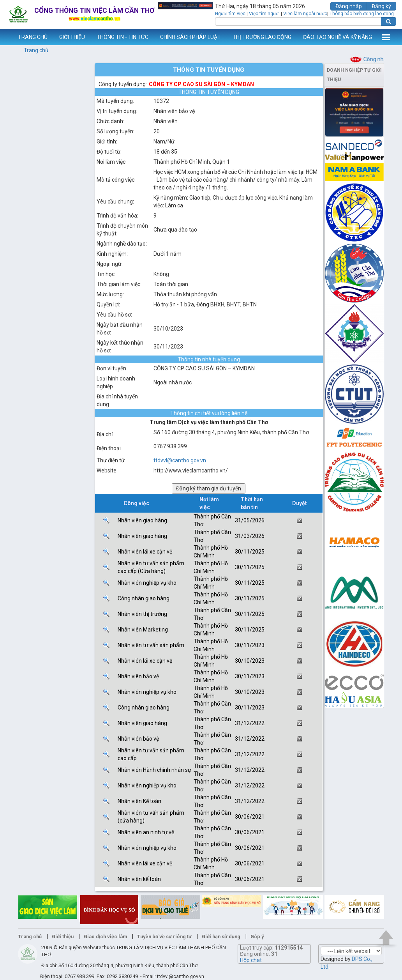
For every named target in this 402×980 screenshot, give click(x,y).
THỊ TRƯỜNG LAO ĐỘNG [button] (262, 37)
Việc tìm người (264, 14)
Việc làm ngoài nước (305, 14)
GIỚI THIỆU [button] (72, 37)
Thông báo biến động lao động (362, 14)
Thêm (386, 37)
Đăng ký (381, 6)
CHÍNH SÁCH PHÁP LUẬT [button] (190, 37)
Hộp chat (251, 960)
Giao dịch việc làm (105, 937)
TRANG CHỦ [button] (33, 37)
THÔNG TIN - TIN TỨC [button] (123, 37)
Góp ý (257, 937)
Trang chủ (36, 50)
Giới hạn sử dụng (221, 937)
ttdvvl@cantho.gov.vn (180, 460)
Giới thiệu (63, 937)
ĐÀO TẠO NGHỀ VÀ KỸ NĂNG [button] (338, 37)
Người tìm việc (230, 14)
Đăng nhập (349, 6)
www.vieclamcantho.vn (6, 37)
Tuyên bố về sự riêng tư (164, 937)
